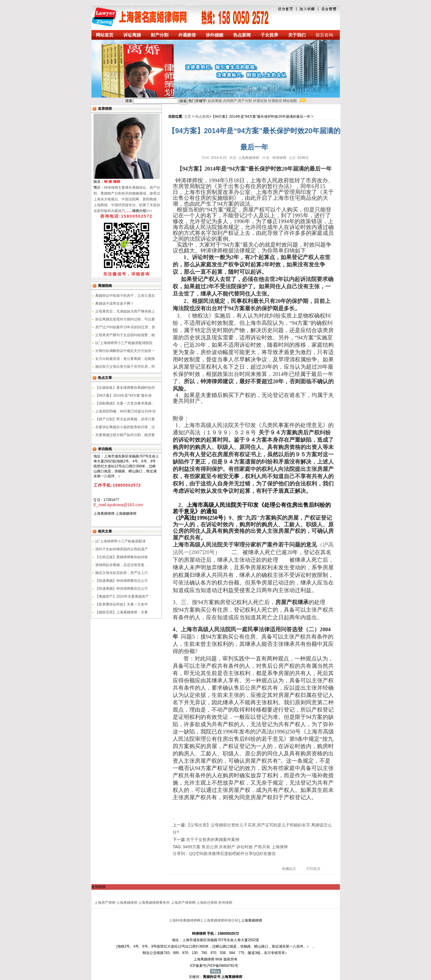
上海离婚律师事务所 (154, 903)
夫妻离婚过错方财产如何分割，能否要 (125, 435)
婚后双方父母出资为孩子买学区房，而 (125, 367)
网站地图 (290, 101)
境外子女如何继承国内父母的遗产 (122, 549)
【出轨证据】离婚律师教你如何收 (122, 557)
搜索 (183, 101)
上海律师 (280, 847)
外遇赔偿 (275, 101)
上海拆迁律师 (207, 903)
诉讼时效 (245, 847)
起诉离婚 (215, 101)
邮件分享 (245, 854)
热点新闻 (202, 117)
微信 (271, 854)
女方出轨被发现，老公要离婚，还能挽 (125, 359)
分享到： (181, 854)
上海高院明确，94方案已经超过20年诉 (126, 411)
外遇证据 (260, 101)
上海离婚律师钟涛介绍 (221, 920)
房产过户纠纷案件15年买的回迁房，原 (125, 327)
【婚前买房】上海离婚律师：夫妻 (122, 612)
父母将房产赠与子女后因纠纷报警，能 (125, 335)
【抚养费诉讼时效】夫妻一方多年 (122, 604)
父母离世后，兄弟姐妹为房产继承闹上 (125, 311)
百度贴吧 (228, 854)
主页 (188, 117)
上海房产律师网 (183, 903)
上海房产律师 (105, 903)
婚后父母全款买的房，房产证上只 (122, 573)
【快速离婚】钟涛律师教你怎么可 (122, 581)
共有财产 (227, 847)
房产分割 (245, 101)
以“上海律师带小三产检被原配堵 (120, 541)
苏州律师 (225, 903)
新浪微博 (212, 854)
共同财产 (230, 101)
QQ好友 (260, 854)
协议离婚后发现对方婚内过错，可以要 (125, 319)
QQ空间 (196, 854)
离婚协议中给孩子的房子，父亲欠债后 (125, 296)
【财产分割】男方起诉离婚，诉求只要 (125, 419)
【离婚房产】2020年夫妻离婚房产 (122, 596)
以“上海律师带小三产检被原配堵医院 (124, 343)
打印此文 (314, 869)
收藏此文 (289, 869)
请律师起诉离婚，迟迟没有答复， (122, 565)
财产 (195, 401)
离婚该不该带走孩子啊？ (115, 303)
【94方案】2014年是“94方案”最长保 (123, 396)
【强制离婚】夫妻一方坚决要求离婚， (125, 403)
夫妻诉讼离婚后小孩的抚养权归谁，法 (125, 427)
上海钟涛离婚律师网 (185, 920)
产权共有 (262, 847)
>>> (142, 211)
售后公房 (210, 847)
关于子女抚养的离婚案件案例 (213, 839)
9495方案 (192, 847)
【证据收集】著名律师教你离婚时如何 (125, 388)
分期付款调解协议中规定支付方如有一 (125, 351)
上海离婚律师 (127, 903)
